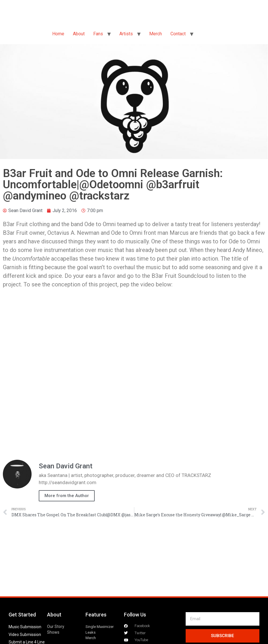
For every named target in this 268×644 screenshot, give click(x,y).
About (79, 34)
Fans (98, 34)
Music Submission (25, 627)
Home (58, 34)
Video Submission (25, 635)
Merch (156, 34)
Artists (126, 34)
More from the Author (67, 496)
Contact (178, 34)
